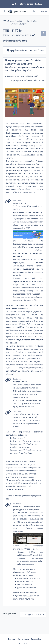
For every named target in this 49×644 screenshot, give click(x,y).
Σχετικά (12, 639)
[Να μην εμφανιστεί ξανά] (9, 4)
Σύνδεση (43, 11)
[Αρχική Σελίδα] (17, 11)
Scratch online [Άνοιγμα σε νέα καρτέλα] (20, 203)
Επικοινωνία (23, 639)
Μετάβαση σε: (9, 614)
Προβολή (38, 4)
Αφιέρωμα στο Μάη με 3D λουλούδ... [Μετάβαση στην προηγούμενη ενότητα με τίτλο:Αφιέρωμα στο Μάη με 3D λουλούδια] (22, 76)
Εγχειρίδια (36, 639)
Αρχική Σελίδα (15, 21)
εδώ (8, 499)
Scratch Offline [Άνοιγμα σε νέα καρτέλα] (20, 382)
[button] (4, 11)
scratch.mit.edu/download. (30, 400)
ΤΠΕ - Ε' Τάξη (31, 21)
